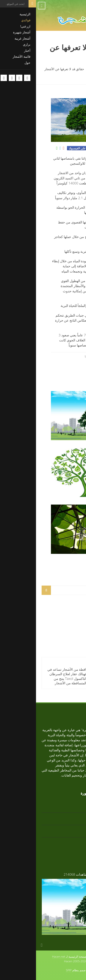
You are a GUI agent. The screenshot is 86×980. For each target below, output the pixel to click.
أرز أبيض (74, 629)
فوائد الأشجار (70, 445)
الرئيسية (75, 69)
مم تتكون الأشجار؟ (65, 559)
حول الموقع (63, 956)
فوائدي (59, 69)
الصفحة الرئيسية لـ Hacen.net (34, 956)
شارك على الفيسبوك (45, 148)
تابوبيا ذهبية (72, 617)
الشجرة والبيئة (69, 502)
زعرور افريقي (71, 841)
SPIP (33, 970)
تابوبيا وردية (72, 641)
